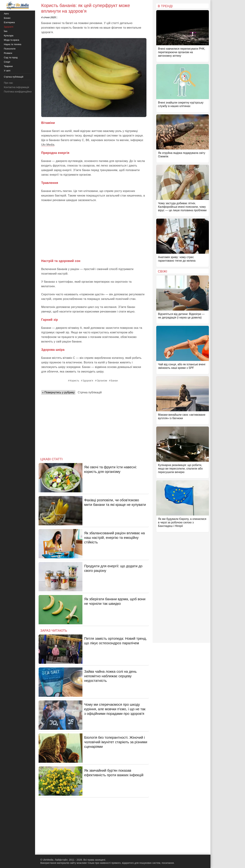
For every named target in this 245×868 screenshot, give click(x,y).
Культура (9, 36)
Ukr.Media (48, 145)
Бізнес (7, 18)
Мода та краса (11, 40)
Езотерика (9, 22)
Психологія (10, 49)
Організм (102, 381)
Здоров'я (9, 27)
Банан (114, 381)
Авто (6, 14)
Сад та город (11, 57)
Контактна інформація (16, 87)
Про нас (8, 83)
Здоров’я (88, 381)
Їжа (6, 31)
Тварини (8, 66)
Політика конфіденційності (19, 92)
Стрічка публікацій (90, 392)
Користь (75, 381)
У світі (7, 71)
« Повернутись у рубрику (58, 392)
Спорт (7, 62)
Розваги (8, 53)
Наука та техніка (13, 44)
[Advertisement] (94, 231)
